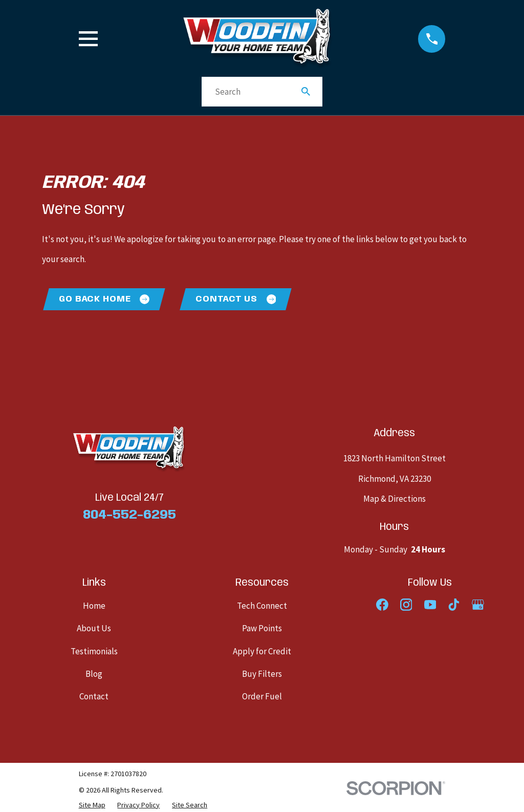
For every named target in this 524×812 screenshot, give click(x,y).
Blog (94, 674)
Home (94, 606)
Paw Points (262, 629)
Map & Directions (395, 499)
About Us (94, 629)
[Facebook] (382, 605)
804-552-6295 (129, 516)
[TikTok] (454, 605)
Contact (94, 697)
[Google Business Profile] (478, 605)
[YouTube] (430, 605)
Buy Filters (262, 674)
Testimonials (94, 652)
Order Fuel (262, 697)
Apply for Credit (262, 652)
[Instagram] (406, 605)
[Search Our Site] (306, 91)
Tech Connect (262, 606)
